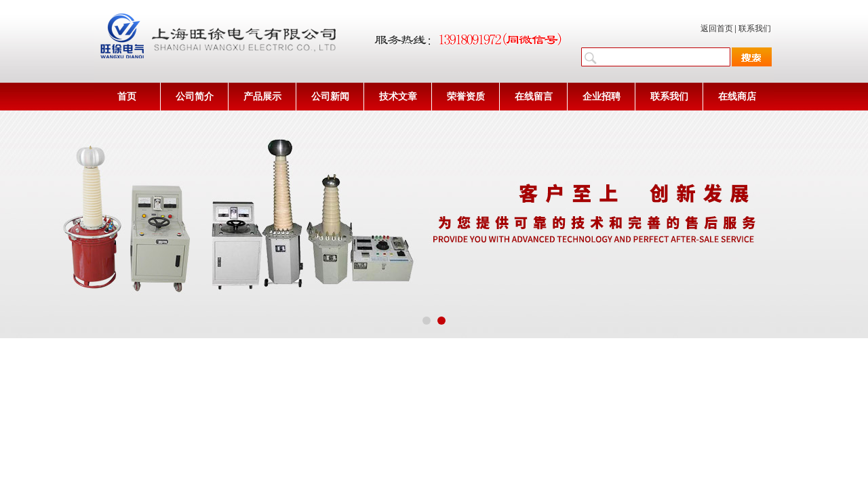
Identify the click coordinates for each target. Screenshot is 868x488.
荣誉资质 (466, 97)
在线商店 (737, 97)
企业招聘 (601, 97)
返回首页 (717, 28)
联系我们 (755, 28)
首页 (127, 97)
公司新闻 (330, 97)
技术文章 (398, 97)
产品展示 (262, 97)
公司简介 (195, 97)
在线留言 (534, 97)
